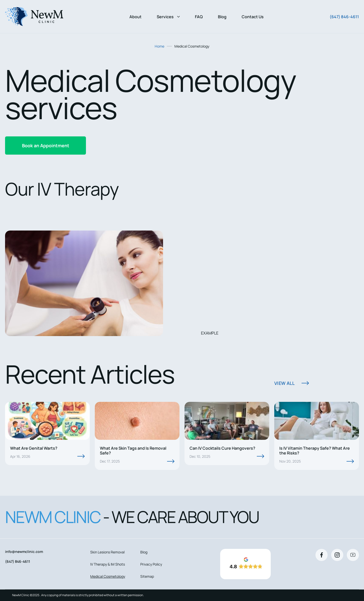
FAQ (199, 17)
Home (160, 46)
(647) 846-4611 (344, 17)
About (135, 17)
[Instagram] (337, 555)
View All (284, 383)
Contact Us (253, 17)
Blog (222, 17)
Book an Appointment (46, 146)
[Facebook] (322, 555)
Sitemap (147, 576)
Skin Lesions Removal (107, 552)
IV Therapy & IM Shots (108, 564)
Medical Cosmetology (108, 576)
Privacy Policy (151, 564)
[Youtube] (353, 555)
